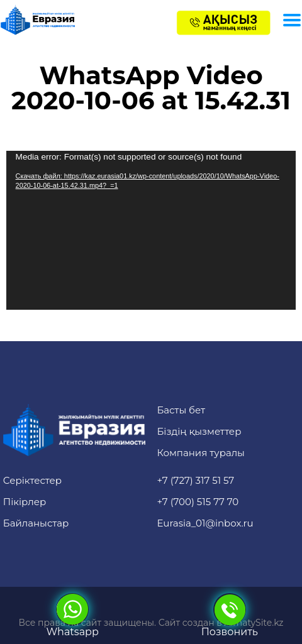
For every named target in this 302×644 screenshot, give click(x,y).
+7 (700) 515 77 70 (198, 502)
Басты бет (181, 410)
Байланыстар (36, 523)
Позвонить (230, 615)
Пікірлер (25, 502)
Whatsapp (73, 615)
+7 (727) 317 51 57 (195, 480)
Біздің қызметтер (199, 431)
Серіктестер (32, 480)
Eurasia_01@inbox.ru (205, 523)
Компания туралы (201, 453)
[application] (151, 230)
